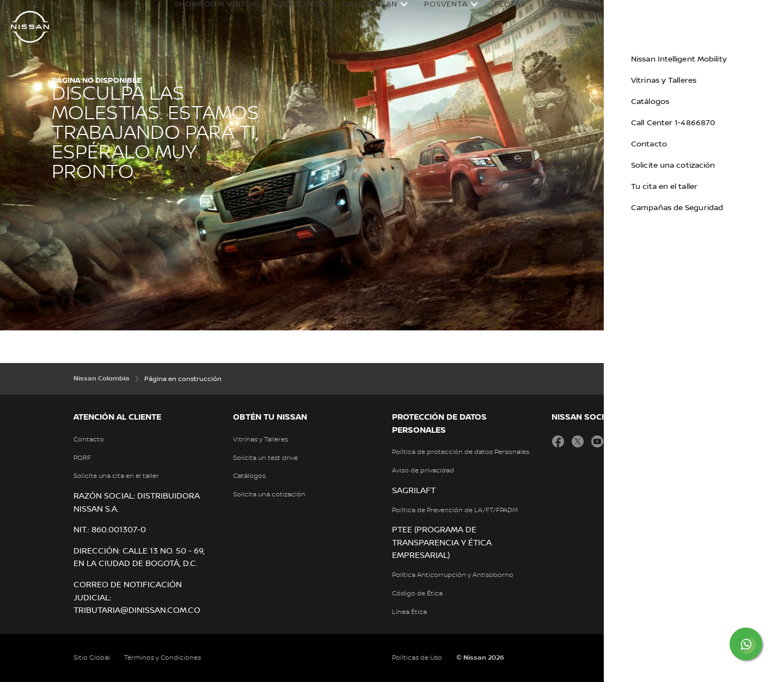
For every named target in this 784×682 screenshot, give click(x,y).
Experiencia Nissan (575, 15)
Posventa (436, 15)
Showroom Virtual (208, 15)
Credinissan (360, 15)
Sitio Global (92, 658)
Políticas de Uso (417, 658)
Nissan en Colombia (690, 15)
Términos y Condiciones (163, 658)
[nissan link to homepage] (30, 27)
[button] (765, 14)
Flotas (500, 15)
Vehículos (292, 15)
